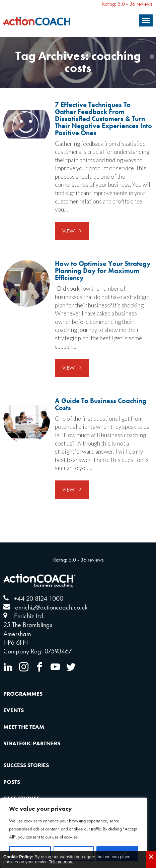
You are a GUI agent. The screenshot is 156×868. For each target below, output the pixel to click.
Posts (12, 782)
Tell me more (61, 862)
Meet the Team (24, 727)
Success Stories (26, 765)
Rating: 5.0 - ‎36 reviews (127, 4)
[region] (74, 833)
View (69, 231)
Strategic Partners (32, 743)
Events (14, 710)
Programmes (23, 694)
